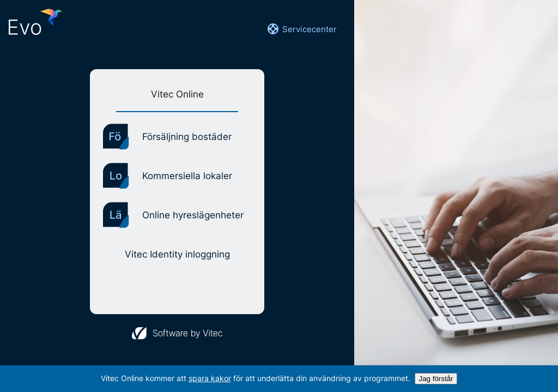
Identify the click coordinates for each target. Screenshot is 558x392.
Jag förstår (436, 379)
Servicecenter (302, 29)
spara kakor (210, 378)
